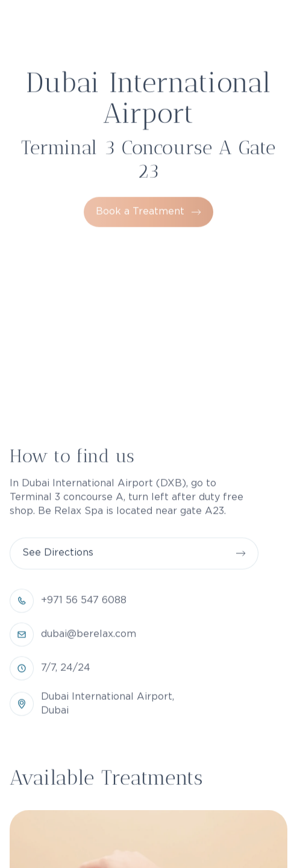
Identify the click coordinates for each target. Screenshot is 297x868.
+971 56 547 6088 (84, 648)
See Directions (58, 600)
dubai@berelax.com (89, 681)
